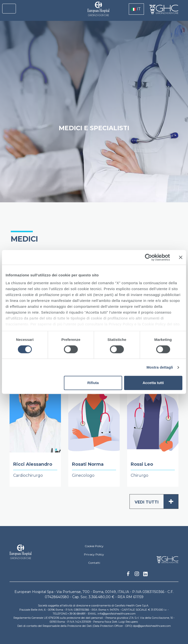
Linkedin (145, 575)
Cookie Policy (94, 546)
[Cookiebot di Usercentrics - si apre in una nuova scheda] (148, 257)
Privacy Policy (94, 554)
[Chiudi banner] (181, 257)
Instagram (137, 575)
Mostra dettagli (160, 367)
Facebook (128, 575)
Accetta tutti (153, 383)
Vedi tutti (156, 502)
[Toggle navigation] (9, 9)
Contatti (94, 563)
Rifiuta (93, 383)
